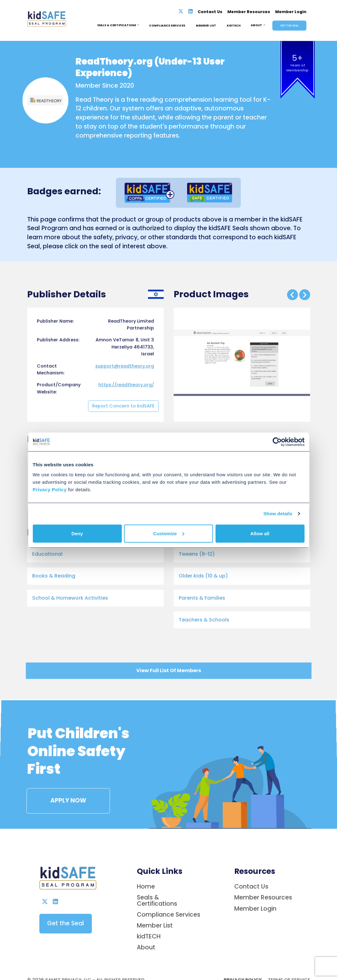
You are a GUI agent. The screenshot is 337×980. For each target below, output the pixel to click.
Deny (77, 533)
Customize (169, 533)
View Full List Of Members (168, 672)
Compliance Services (167, 26)
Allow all (260, 533)
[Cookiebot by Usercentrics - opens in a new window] (277, 442)
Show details (278, 514)
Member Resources (249, 12)
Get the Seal (289, 26)
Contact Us (210, 12)
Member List (206, 26)
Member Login (291, 12)
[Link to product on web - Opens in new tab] (189, 550)
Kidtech (234, 26)
